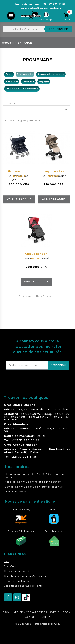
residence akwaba (14, 635)
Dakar (64, 409)
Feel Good (10, 566)
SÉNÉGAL (43, 612)
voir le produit (19, 199)
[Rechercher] (37, 29)
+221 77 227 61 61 (53, 4)
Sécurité (12, 81)
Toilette (28, 81)
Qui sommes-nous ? (17, 571)
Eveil (9, 74)
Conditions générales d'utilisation (25, 576)
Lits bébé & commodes (22, 89)
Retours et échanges (17, 581)
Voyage (44, 81)
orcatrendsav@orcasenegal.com (41, 8)
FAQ (6, 561)
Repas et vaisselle (51, 74)
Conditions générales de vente (23, 586)
